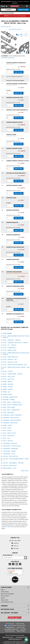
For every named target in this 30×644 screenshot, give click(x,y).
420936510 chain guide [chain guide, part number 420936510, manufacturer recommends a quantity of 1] (13, 259)
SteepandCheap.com (15, 639)
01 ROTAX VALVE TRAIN (7, 13)
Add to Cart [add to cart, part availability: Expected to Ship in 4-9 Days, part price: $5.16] (19, 105)
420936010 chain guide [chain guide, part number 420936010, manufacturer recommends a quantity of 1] (13, 210)
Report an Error (25, 471)
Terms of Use (10, 624)
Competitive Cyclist (21, 637)
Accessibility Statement (11, 629)
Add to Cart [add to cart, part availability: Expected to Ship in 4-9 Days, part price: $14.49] (19, 255)
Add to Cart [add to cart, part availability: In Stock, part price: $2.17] (19, 309)
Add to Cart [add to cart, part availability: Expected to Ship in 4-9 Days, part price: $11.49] (19, 218)
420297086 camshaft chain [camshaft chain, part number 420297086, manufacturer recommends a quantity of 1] (14, 185)
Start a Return (5, 596)
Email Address (8, 555)
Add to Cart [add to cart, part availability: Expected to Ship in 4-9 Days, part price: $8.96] (19, 144)
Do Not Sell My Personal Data (17, 626)
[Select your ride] (23, 10)
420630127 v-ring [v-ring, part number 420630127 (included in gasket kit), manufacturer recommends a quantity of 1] (11, 134)
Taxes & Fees (21, 627)
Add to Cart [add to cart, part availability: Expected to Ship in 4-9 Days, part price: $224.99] (19, 72)
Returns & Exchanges (7, 594)
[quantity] (10, 72)
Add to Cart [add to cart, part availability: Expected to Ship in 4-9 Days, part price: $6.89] (19, 294)
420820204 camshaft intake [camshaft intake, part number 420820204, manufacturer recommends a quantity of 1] (14, 148)
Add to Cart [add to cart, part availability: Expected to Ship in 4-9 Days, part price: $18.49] (19, 243)
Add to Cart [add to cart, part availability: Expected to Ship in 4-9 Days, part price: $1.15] (19, 118)
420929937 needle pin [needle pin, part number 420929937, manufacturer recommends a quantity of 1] (12, 222)
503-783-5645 (9, 527)
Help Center (5, 600)
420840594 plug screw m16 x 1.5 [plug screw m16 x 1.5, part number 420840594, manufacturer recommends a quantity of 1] (15, 314)
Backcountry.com (8, 637)
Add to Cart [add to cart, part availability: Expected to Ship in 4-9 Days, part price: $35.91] (19, 322)
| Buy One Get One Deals (15, 16)
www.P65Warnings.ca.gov (8, 58)
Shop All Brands (10, 631)
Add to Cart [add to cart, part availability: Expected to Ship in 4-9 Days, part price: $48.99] (19, 282)
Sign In (3, 590)
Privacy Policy (20, 624)
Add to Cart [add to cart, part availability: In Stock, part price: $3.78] (19, 93)
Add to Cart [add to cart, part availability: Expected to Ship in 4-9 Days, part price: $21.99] (19, 169)
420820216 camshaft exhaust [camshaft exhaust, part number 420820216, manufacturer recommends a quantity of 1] (15, 122)
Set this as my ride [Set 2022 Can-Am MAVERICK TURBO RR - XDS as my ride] (6, 27)
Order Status (5, 592)
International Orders (7, 602)
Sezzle (3, 598)
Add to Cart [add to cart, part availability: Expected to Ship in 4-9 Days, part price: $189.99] (19, 130)
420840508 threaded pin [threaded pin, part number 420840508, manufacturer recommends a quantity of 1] (13, 235)
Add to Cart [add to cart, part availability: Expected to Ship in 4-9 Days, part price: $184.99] (19, 156)
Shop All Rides (21, 631)
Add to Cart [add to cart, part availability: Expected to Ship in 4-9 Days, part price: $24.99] (19, 181)
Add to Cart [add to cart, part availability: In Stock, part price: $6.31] (19, 206)
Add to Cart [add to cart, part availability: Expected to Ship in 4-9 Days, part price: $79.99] (19, 193)
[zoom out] (26, 35)
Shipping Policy (10, 627)
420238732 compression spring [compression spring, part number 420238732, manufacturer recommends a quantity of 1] (15, 286)
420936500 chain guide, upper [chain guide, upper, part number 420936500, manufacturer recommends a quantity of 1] (15, 97)
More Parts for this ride (15, 29)
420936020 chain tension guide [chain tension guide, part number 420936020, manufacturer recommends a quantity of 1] (15, 247)
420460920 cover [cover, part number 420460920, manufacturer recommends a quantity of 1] (11, 198)
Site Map (23, 629)
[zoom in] (21, 35)
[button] (15, 549)
